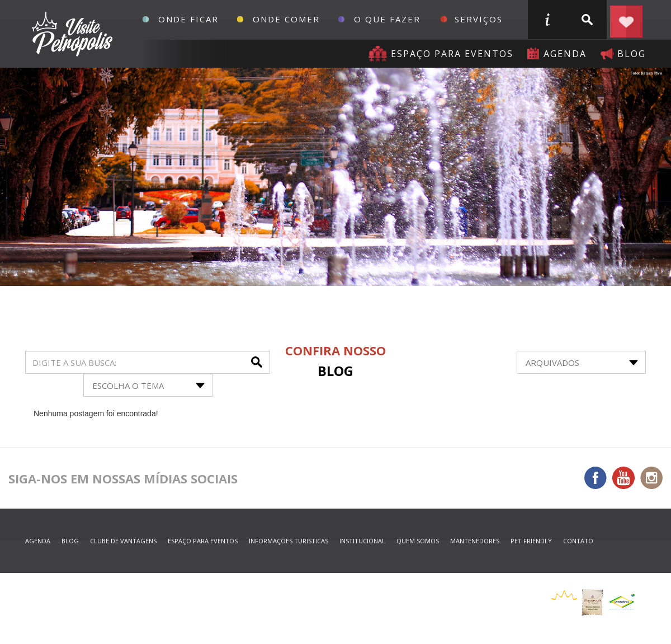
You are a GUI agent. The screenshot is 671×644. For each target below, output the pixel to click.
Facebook (596, 478)
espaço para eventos (203, 541)
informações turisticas (547, 20)
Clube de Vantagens (123, 541)
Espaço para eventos (452, 54)
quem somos (418, 541)
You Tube (623, 478)
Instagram (651, 478)
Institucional (362, 541)
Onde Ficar (188, 19)
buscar (587, 20)
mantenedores (475, 541)
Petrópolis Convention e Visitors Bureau (71, 34)
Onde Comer (286, 19)
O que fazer (387, 19)
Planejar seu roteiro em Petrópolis (626, 20)
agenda (565, 54)
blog (632, 54)
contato (578, 541)
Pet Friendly (531, 541)
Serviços (479, 19)
